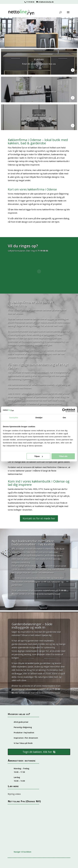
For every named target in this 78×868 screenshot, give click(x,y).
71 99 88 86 (30, 2)
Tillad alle (63, 456)
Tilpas (39, 456)
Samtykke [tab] (14, 418)
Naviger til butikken (23, 852)
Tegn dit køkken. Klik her (37, 752)
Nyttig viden (14, 794)
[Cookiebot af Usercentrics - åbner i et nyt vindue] (64, 410)
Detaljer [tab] (39, 418)
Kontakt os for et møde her (39, 518)
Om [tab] (64, 418)
